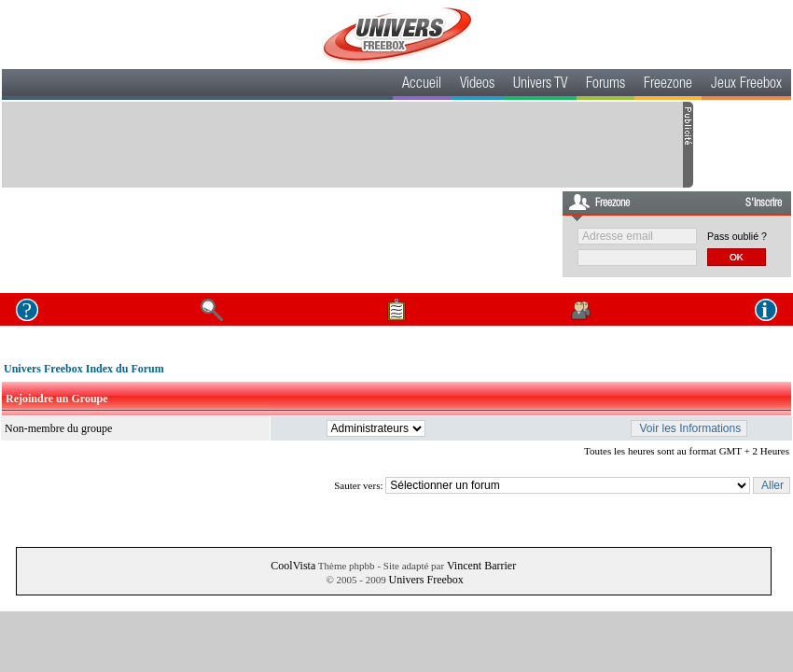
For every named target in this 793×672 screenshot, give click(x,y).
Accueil (422, 85)
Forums (605, 85)
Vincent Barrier (481, 566)
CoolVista (293, 566)
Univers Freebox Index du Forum (84, 369)
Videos (477, 85)
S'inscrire (764, 203)
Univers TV (540, 85)
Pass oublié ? (737, 236)
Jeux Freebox (746, 85)
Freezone (668, 85)
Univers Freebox (425, 580)
